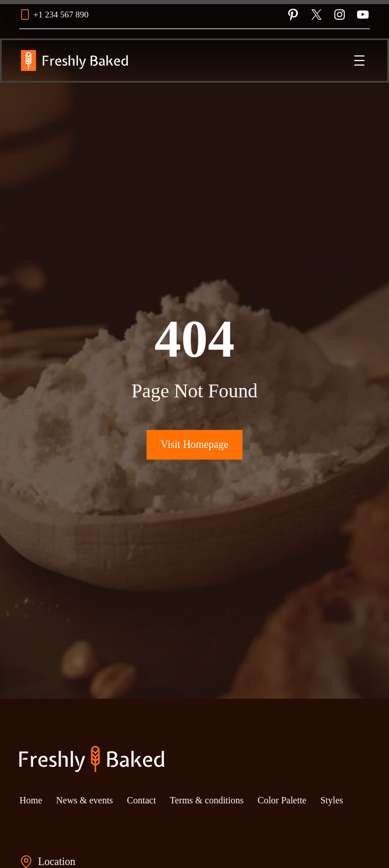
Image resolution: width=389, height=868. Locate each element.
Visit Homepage (194, 444)
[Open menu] (359, 61)
